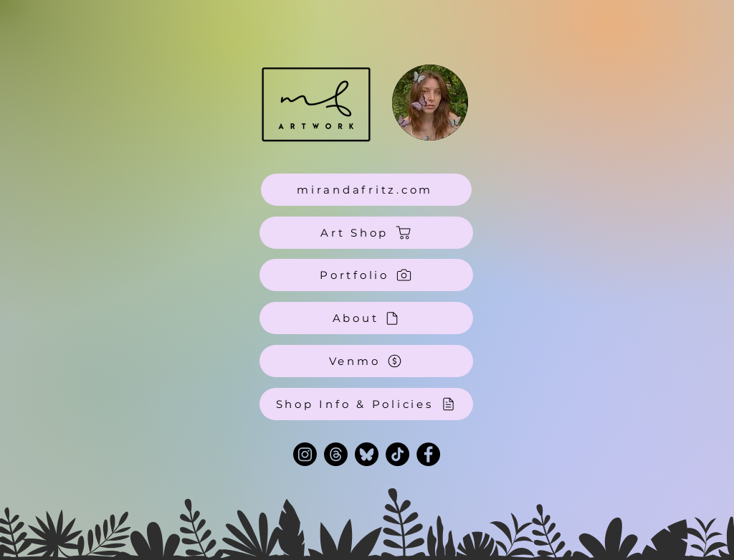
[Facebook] (428, 454)
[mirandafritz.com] (366, 190)
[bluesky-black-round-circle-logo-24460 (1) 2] (367, 454)
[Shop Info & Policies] (366, 404)
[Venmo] (366, 361)
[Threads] (336, 454)
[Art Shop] (366, 233)
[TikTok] (397, 454)
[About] (366, 318)
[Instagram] (305, 454)
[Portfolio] (366, 275)
